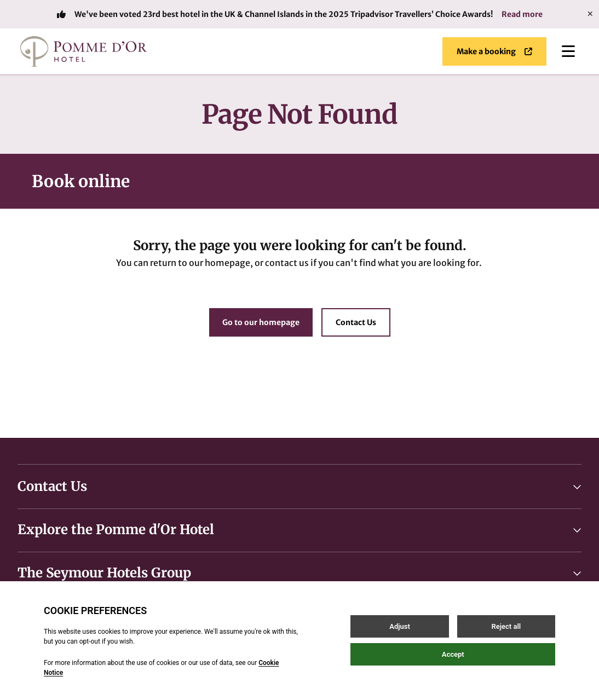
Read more (522, 14)
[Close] (590, 14)
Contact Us (356, 322)
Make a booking (494, 51)
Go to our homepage (261, 322)
